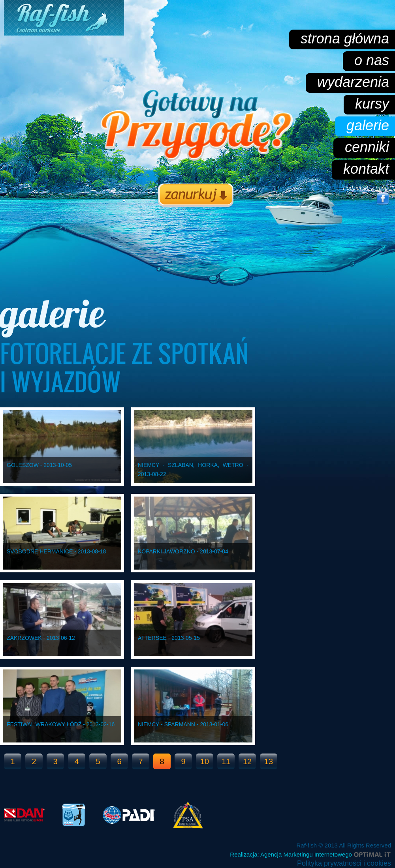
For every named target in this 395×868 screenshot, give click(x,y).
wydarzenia (353, 82)
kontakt (366, 169)
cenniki (367, 147)
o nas (372, 60)
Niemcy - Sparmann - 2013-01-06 (183, 724)
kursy (372, 104)
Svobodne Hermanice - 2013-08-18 (56, 551)
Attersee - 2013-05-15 (169, 638)
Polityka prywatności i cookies (344, 863)
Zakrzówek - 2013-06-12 (41, 638)
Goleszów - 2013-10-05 (39, 465)
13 (269, 761)
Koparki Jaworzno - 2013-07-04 (183, 551)
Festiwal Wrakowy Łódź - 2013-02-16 (61, 724)
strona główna (345, 38)
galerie (368, 125)
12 (247, 761)
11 (226, 761)
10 (205, 761)
